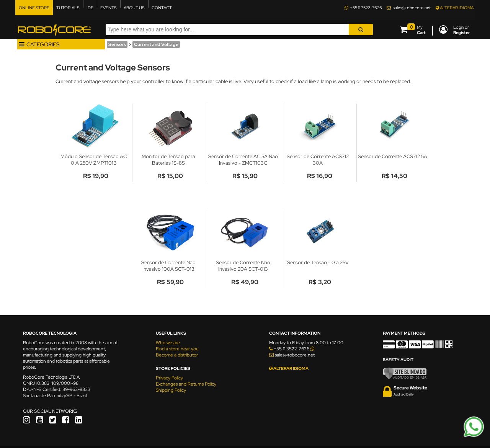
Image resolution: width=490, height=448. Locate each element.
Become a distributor (177, 355)
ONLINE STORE (34, 8)
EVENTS (109, 8)
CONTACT (162, 8)
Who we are (168, 343)
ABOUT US (134, 8)
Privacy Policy (169, 378)
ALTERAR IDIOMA (455, 8)
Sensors (117, 44)
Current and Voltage (156, 44)
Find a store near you (177, 349)
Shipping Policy (171, 390)
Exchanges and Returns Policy (186, 384)
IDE (90, 8)
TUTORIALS (68, 8)
